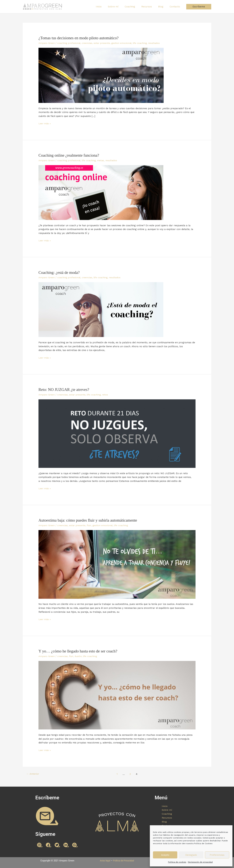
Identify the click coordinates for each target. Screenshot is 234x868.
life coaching (144, 43)
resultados (159, 43)
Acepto (165, 855)
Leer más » (45, 123)
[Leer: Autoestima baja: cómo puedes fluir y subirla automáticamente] (117, 564)
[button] (199, 7)
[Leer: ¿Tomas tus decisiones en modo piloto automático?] (101, 75)
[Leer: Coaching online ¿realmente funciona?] (101, 192)
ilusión (80, 656)
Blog (163, 7)
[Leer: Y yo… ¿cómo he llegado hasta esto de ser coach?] (117, 695)
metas (103, 160)
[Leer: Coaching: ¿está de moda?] (101, 309)
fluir (92, 525)
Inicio (107, 7)
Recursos (151, 7)
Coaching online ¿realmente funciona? (70, 155)
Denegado (191, 855)
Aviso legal (104, 860)
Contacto (176, 7)
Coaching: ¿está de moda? (60, 272)
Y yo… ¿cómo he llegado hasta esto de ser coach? (79, 651)
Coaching (135, 7)
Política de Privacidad (124, 860)
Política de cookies (177, 862)
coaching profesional (70, 43)
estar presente (105, 43)
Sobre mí (120, 7)
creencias (89, 43)
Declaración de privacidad (200, 862)
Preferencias (217, 855)
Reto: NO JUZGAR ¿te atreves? (65, 389)
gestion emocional (125, 43)
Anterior (33, 774)
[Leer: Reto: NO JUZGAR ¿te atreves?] (117, 433)
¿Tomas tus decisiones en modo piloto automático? (80, 38)
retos (108, 394)
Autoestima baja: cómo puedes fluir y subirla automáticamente (90, 520)
